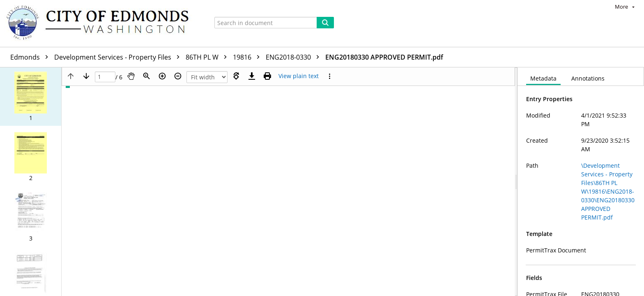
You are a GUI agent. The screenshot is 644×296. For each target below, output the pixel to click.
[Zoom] (147, 76)
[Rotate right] (236, 76)
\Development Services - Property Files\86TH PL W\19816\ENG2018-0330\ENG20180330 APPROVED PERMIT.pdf (608, 191)
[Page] (105, 77)
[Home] (101, 23)
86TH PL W (208, 57)
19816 (248, 57)
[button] (31, 97)
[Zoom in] (162, 76)
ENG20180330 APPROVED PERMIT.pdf (384, 57)
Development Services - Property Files (119, 57)
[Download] (252, 76)
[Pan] (131, 76)
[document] (581, 182)
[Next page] (86, 76)
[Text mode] (299, 76)
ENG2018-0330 (294, 57)
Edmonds (31, 57)
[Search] (325, 23)
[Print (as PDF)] (267, 76)
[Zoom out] (178, 76)
